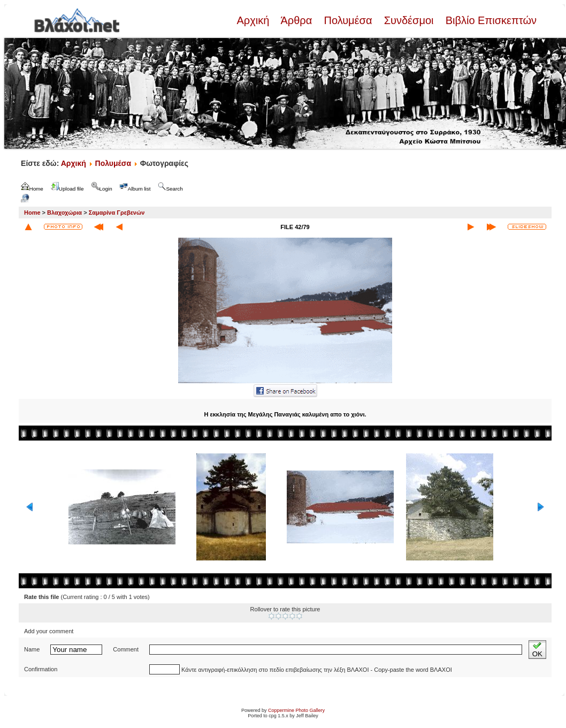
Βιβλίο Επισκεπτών (489, 20)
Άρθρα (297, 20)
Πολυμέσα (348, 20)
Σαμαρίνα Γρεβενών (117, 213)
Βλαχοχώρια (64, 213)
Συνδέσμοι (409, 20)
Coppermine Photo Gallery (296, 710)
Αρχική (254, 20)
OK (537, 650)
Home (32, 213)
